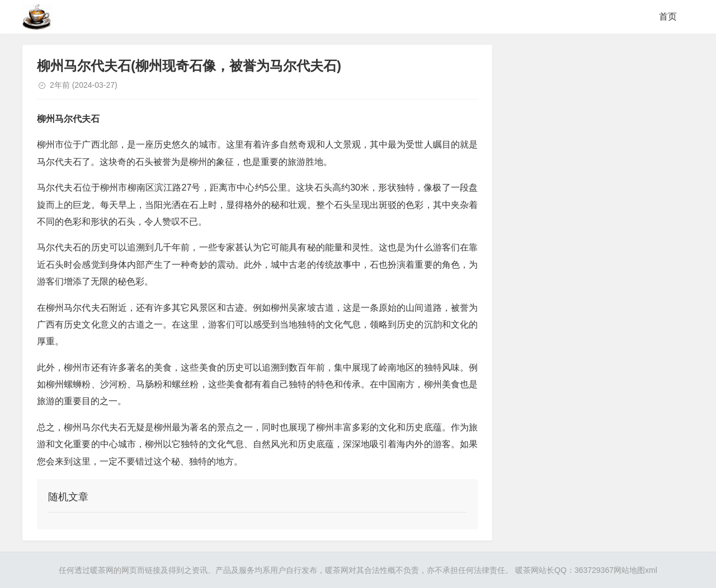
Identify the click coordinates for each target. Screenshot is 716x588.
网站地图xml (635, 570)
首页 (668, 16)
